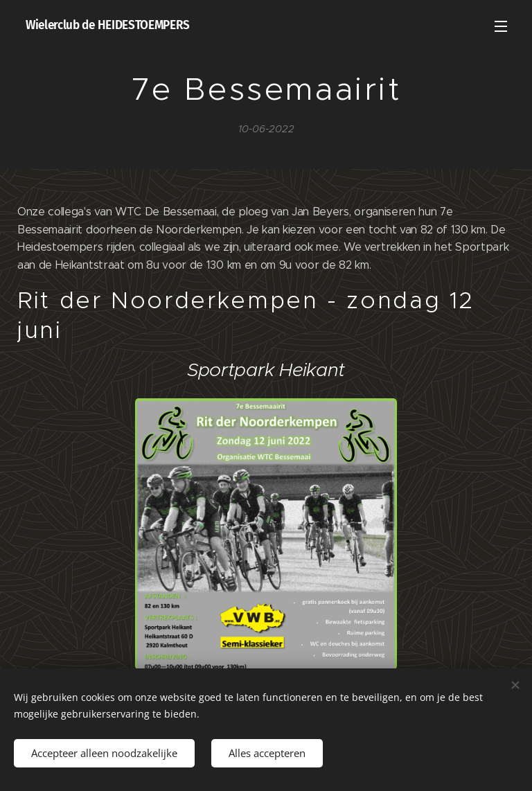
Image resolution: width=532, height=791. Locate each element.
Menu (501, 26)
